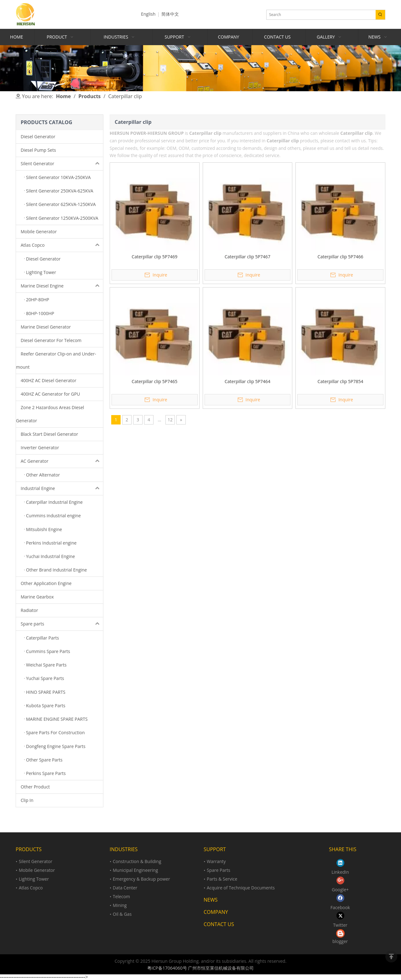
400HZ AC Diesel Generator (49, 380)
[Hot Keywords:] (380, 15)
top (391, 956)
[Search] (321, 15)
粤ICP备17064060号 (167, 968)
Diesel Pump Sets (38, 150)
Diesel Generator (38, 137)
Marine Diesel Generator (46, 327)
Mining (120, 905)
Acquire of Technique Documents (241, 888)
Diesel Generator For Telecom (51, 340)
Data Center (125, 888)
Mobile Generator (39, 232)
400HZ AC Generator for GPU (50, 394)
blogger (340, 941)
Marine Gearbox (37, 597)
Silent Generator (62, 164)
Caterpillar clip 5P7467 (247, 257)
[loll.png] (340, 933)
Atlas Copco (62, 245)
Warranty (216, 861)
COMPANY (216, 912)
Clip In (27, 800)
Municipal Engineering (135, 870)
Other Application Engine (46, 583)
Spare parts (62, 624)
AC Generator (62, 461)
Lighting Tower (34, 879)
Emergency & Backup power (141, 879)
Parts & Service (222, 879)
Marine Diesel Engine (62, 286)
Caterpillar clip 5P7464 (247, 381)
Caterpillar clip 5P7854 (341, 381)
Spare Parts (219, 870)
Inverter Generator (40, 448)
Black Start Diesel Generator (49, 434)
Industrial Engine (62, 488)
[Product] (200, 68)
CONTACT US (219, 924)
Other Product (35, 787)
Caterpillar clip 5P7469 (154, 257)
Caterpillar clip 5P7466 (341, 257)
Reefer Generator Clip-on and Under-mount (56, 360)
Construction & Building (137, 861)
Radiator (29, 610)
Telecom (121, 896)
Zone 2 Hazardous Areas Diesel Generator (50, 414)
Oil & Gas (122, 914)
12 (170, 420)
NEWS (211, 900)
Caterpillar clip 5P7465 (154, 381)
